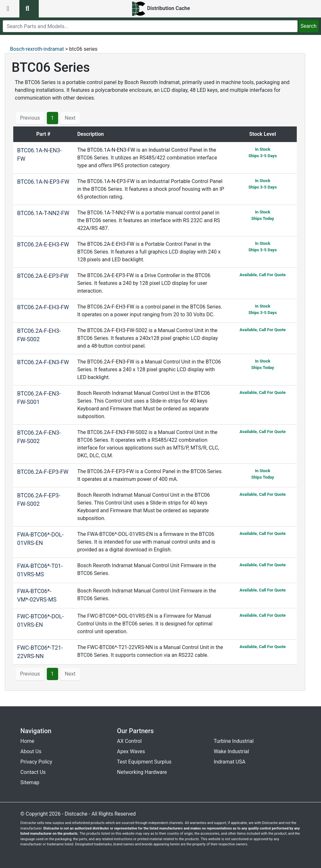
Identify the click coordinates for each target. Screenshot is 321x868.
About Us (31, 751)
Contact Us (33, 772)
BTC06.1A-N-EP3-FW (43, 182)
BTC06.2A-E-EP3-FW (43, 276)
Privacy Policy (36, 762)
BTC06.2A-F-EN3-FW (43, 362)
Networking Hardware (142, 772)
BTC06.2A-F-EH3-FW (43, 307)
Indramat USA (230, 762)
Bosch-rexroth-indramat (37, 49)
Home (27, 741)
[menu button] (10, 9)
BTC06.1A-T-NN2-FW (43, 213)
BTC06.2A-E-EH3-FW (43, 244)
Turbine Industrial (234, 741)
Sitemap (30, 782)
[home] (161, 9)
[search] (150, 26)
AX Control (129, 741)
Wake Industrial (231, 751)
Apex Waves (131, 751)
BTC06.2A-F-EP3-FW (43, 472)
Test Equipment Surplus (144, 762)
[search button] (29, 9)
